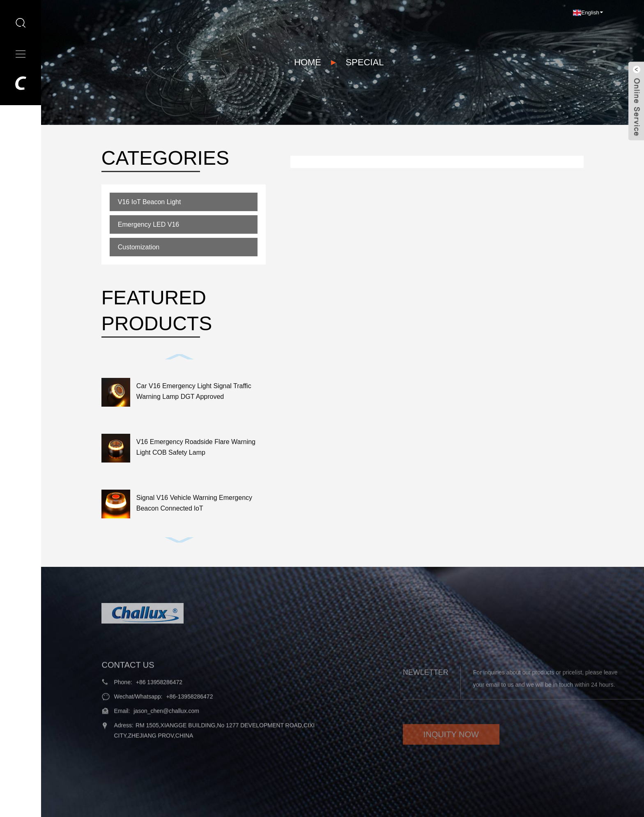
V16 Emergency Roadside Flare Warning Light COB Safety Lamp (196, 447)
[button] (179, 357)
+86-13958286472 (189, 709)
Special (365, 62)
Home (308, 62)
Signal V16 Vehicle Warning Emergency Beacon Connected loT (194, 503)
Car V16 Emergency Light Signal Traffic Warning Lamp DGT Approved (194, 391)
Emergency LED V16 (148, 224)
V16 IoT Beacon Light (149, 202)
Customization (139, 247)
